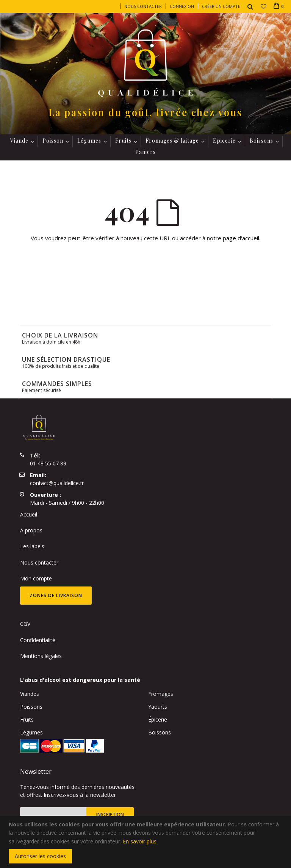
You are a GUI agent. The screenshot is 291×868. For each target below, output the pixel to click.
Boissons (160, 732)
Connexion (182, 6)
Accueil (29, 514)
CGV (25, 624)
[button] (264, 6)
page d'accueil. (242, 238)
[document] (147, 842)
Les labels (32, 546)
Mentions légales (41, 656)
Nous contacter (143, 6)
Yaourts (158, 707)
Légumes (31, 732)
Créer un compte (221, 6)
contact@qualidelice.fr (57, 483)
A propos (31, 530)
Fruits (27, 719)
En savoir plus (140, 841)
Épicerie (158, 719)
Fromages (161, 694)
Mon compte (36, 578)
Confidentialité (38, 640)
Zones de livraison (56, 595)
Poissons (31, 707)
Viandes (30, 694)
